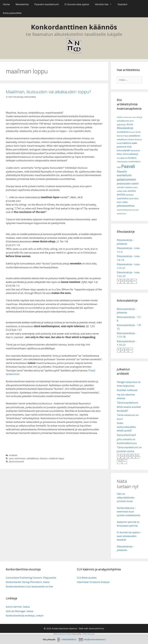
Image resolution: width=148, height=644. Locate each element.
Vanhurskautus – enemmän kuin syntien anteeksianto (129, 512)
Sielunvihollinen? (126, 435)
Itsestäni (122, 4)
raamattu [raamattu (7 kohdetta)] (121, 187)
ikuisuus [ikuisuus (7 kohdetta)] (138, 139)
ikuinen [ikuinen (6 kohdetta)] (131, 139)
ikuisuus (44, 458)
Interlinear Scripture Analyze (93, 582)
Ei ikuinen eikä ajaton (77, 4)
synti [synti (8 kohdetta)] (131, 198)
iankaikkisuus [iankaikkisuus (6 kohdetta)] (122, 139)
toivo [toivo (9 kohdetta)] (119, 202)
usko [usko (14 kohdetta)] (125, 202)
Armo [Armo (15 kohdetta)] (130, 124)
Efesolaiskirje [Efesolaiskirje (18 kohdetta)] (125, 128)
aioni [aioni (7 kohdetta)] (131, 121)
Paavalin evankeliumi (47, 4)
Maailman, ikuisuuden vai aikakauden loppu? (48, 92)
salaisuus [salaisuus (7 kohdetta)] (129, 187)
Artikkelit (13, 455)
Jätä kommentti (16, 462)
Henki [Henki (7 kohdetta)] (138, 132)
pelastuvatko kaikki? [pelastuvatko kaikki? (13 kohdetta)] (128, 184)
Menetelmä (22, 4)
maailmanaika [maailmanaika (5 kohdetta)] (122, 162)
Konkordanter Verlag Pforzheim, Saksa (28, 582)
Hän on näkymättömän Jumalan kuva (126, 497)
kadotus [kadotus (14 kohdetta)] (127, 143)
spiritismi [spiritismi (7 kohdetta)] (130, 195)
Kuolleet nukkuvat (127, 390)
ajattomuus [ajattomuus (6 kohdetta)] (121, 125)
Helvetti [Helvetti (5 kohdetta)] (132, 132)
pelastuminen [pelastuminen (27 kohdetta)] (126, 179)
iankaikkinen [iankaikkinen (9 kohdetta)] (135, 136)
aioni (11, 458)
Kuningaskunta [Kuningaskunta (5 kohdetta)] (122, 158)
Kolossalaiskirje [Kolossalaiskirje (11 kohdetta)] (131, 154)
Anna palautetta (12, 13)
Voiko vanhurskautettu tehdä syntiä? (126, 427)
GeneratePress (96, 628)
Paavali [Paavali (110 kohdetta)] (128, 166)
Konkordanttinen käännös (74, 27)
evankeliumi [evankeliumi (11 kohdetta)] (123, 132)
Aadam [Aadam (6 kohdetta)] (120, 117)
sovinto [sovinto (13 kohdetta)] (132, 191)
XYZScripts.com (89, 634)
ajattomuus (20, 458)
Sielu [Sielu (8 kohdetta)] (125, 191)
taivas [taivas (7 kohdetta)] (136, 199)
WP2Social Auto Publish (62, 634)
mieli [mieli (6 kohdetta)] (119, 167)
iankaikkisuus (33, 458)
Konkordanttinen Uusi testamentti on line (29, 586)
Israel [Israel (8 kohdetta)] (119, 143)
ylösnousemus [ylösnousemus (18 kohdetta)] (126, 206)
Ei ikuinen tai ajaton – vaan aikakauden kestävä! (129, 536)
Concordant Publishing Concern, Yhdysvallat (31, 578)
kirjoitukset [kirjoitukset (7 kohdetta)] (135, 151)
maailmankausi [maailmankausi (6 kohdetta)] (134, 162)
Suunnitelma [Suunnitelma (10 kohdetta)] (123, 198)
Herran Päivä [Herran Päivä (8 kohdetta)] (123, 136)
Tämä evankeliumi (127, 403)
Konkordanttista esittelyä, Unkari (25, 615)
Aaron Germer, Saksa (18, 607)
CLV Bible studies (87, 578)
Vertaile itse (105, 4)
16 (119, 461)
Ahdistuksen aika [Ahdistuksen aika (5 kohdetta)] (129, 117)
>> (134, 281)
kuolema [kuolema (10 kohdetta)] (132, 158)
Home (6, 4)
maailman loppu (56, 458)
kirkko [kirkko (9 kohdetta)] (120, 154)
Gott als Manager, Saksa (20, 611)
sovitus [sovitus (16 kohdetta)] (121, 194)
